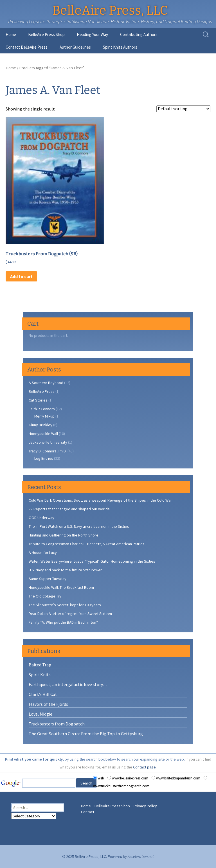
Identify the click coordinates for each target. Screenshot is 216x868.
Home (11, 34)
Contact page (144, 767)
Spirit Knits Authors (120, 47)
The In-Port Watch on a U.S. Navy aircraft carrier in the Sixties (79, 526)
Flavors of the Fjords (48, 704)
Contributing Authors (139, 34)
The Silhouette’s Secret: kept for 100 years (65, 605)
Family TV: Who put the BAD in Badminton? (63, 622)
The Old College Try (45, 596)
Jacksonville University (48, 442)
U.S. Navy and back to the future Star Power (65, 570)
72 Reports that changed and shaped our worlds (69, 509)
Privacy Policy (145, 806)
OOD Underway (41, 518)
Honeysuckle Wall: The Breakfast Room (61, 587)
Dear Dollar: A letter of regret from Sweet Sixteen (70, 614)
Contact (88, 812)
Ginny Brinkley (40, 425)
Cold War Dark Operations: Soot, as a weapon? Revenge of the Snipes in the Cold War (100, 500)
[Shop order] (183, 109)
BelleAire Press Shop (46, 34)
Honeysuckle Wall (43, 434)
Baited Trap (40, 665)
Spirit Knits (40, 675)
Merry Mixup (44, 416)
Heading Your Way (92, 34)
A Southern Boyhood (46, 383)
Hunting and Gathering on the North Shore (64, 535)
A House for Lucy (43, 553)
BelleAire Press (42, 391)
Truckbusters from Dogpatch (57, 724)
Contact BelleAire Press (27, 47)
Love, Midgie (40, 714)
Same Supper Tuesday (48, 579)
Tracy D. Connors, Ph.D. (48, 451)
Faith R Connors (42, 409)
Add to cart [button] (21, 276)
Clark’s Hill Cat (43, 694)
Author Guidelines (75, 47)
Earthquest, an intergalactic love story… (68, 684)
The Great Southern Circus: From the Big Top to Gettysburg (86, 734)
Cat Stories (38, 400)
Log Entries (44, 458)
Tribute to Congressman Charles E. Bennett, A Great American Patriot (86, 544)
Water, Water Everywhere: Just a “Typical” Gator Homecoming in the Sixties (92, 561)
